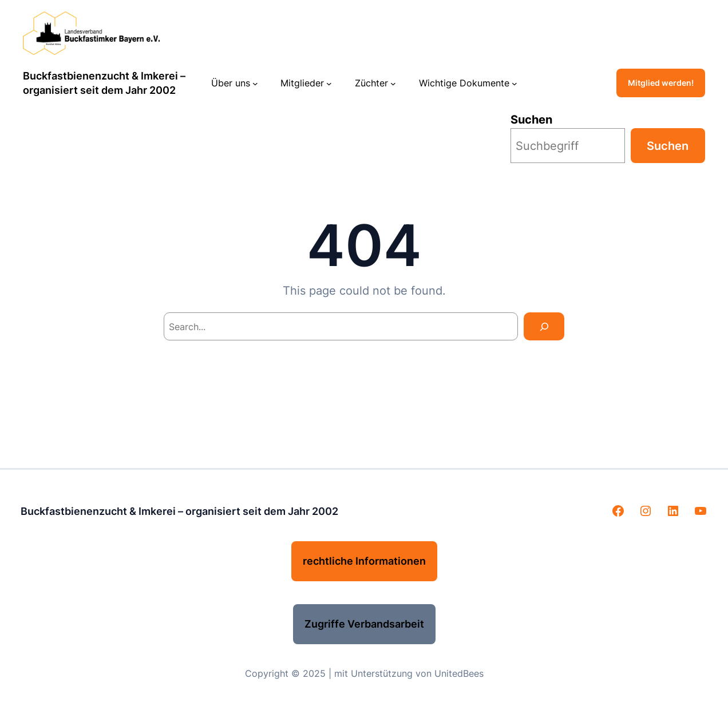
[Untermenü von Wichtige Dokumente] (515, 83)
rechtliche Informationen (364, 561)
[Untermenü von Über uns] (255, 83)
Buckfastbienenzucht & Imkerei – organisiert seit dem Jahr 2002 (179, 511)
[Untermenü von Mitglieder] (329, 83)
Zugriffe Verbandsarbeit (364, 624)
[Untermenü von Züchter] (393, 83)
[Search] (544, 326)
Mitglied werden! (661, 83)
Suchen (531, 120)
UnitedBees (459, 673)
